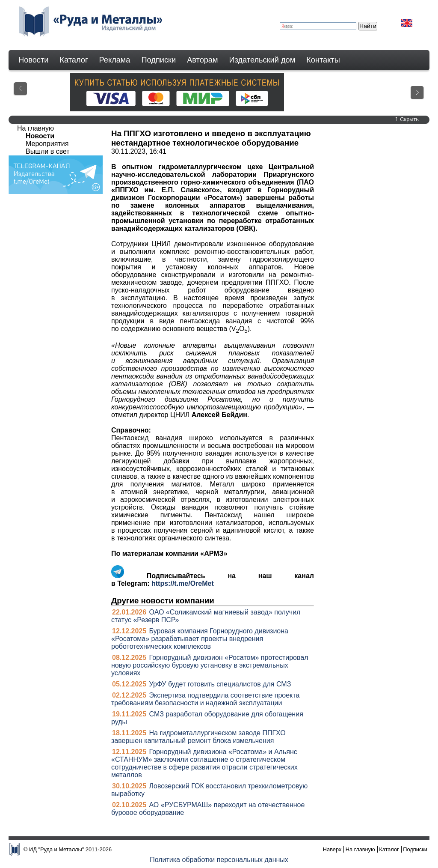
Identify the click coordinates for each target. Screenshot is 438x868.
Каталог (74, 60)
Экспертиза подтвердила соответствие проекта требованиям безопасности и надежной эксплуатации (205, 699)
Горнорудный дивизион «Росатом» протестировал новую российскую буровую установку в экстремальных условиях (210, 665)
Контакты (323, 60)
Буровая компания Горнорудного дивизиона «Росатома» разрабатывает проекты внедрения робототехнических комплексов (200, 639)
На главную (36, 128)
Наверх (332, 849)
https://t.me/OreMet (183, 583)
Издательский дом (262, 60)
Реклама (115, 60)
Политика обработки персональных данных (219, 860)
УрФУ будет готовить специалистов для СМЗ (220, 684)
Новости (33, 60)
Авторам (202, 60)
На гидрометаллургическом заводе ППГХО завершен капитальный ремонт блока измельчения (198, 737)
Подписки (159, 60)
